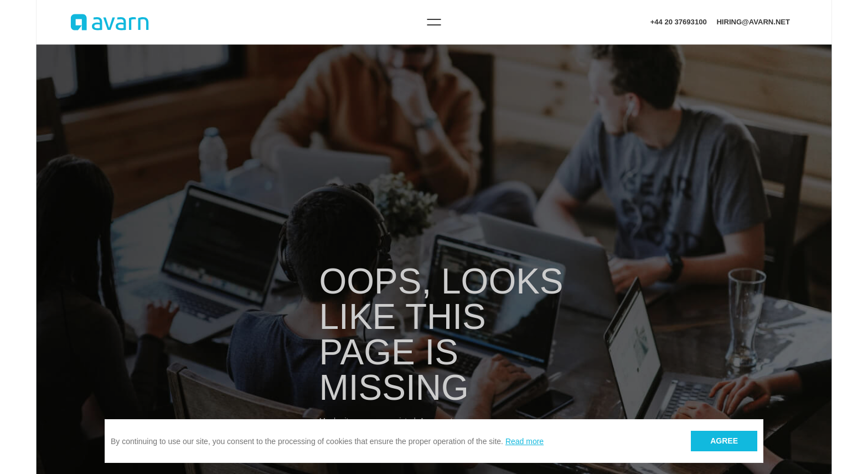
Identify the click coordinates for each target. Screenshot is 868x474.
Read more (525, 441)
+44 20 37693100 (679, 22)
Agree (724, 441)
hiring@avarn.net (753, 22)
